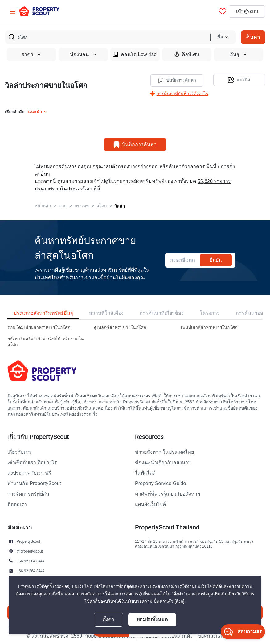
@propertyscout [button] (30, 551)
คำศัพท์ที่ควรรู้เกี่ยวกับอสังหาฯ (168, 493)
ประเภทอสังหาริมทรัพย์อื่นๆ (43, 312)
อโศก (102, 205)
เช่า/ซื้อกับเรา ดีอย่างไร (32, 462)
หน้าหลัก (43, 205)
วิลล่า (120, 205)
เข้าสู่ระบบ (246, 11)
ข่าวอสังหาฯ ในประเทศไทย (164, 452)
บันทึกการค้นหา (176, 80)
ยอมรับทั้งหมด (152, 620)
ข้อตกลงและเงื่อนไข (219, 635)
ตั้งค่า (108, 620)
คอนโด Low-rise (135, 54)
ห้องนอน (83, 55)
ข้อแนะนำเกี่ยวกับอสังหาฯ (163, 462)
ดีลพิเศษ (187, 54)
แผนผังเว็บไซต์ (150, 504)
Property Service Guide (160, 483)
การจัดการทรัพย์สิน (28, 493)
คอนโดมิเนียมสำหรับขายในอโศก (39, 327)
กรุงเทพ (82, 205)
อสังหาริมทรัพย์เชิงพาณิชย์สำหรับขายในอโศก (46, 341)
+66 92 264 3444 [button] (31, 560)
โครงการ (210, 312)
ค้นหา (253, 37)
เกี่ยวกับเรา (19, 452)
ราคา (31, 55)
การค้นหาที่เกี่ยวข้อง (162, 312)
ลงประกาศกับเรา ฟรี (29, 472)
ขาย (63, 205)
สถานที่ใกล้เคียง (106, 312)
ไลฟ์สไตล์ (145, 472)
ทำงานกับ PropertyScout (34, 483)
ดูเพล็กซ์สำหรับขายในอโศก (120, 327)
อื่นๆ (239, 55)
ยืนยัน (216, 259)
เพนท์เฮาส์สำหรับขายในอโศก (209, 327)
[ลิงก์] (179, 601)
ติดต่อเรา (17, 504)
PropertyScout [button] (28, 541)
